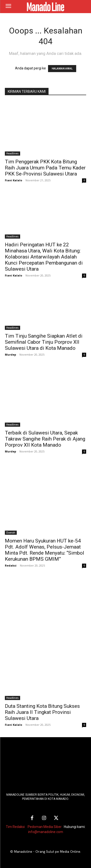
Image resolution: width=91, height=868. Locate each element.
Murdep (10, 355)
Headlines (12, 153)
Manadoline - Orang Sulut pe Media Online (47, 851)
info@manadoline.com (46, 832)
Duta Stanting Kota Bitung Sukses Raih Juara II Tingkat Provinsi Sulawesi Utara (42, 712)
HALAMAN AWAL (62, 69)
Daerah (11, 533)
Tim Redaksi (15, 827)
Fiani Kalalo (13, 180)
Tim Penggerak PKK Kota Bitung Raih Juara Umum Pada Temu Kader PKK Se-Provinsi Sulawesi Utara (45, 168)
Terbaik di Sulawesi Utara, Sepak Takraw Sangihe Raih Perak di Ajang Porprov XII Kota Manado (45, 439)
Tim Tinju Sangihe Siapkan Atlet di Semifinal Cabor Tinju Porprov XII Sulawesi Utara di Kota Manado (44, 342)
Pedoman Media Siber (45, 827)
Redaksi (11, 565)
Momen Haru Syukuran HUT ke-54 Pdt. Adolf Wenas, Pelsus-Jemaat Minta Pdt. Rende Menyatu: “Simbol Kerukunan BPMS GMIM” (45, 550)
